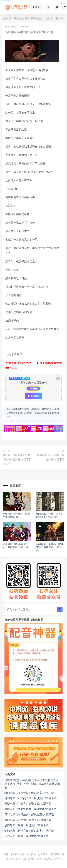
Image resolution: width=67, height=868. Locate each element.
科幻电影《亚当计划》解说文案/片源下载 (29, 793)
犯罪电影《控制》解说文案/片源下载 (27, 836)
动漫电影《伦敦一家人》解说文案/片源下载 (50, 515)
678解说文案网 (21, 18)
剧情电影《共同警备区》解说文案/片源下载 (31, 809)
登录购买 (33, 396)
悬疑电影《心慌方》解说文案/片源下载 (28, 804)
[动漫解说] (37, 18)
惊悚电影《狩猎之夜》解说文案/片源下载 (29, 831)
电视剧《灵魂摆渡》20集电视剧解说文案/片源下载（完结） (17, 459)
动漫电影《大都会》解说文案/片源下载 (16, 515)
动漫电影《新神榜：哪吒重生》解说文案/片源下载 (50, 547)
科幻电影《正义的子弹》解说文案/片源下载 (31, 798)
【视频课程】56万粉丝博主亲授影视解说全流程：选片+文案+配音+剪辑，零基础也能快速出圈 (32, 784)
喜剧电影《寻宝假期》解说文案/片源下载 (51, 457)
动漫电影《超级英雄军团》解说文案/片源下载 (16, 546)
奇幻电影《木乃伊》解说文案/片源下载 (28, 820)
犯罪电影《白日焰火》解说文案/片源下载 (29, 814)
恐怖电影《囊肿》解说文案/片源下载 (27, 825)
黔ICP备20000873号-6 (49, 859)
